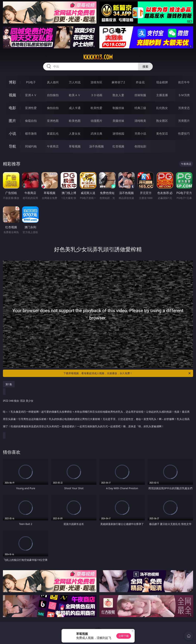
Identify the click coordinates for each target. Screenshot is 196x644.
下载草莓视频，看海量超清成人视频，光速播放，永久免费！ (127, 373)
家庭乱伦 (53, 134)
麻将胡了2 (118, 82)
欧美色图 (75, 121)
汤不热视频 (96, 146)
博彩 (12, 82)
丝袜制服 (140, 95)
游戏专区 (96, 82)
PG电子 (31, 82)
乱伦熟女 (162, 108)
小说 (12, 133)
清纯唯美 (140, 121)
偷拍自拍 (53, 108)
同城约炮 (31, 146)
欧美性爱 (96, 108)
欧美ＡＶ (75, 95)
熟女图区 (162, 121)
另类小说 (140, 134)
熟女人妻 (118, 95)
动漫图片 (96, 121)
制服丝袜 (118, 108)
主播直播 (162, 95)
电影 (12, 108)
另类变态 (184, 108)
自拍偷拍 (53, 95)
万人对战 (75, 82)
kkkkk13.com (98, 57)
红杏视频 (118, 146)
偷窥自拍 (31, 121)
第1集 (9, 384)
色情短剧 (140, 146)
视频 (12, 95)
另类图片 (184, 121)
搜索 (145, 66)
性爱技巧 (184, 134)
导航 (12, 146)
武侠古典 (96, 134)
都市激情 (31, 134)
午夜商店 (53, 146)
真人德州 (53, 82)
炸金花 (140, 82)
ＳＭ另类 (184, 95)
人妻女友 (75, 134)
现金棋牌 (162, 82)
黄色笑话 (162, 134)
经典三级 (140, 108)
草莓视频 (75, 146)
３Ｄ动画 (96, 95)
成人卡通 (75, 108)
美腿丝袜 (118, 121)
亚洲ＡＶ (31, 95)
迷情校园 (118, 134)
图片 (12, 121)
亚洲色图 (53, 121)
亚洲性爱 (31, 108)
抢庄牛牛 (184, 82)
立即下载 (124, 636)
